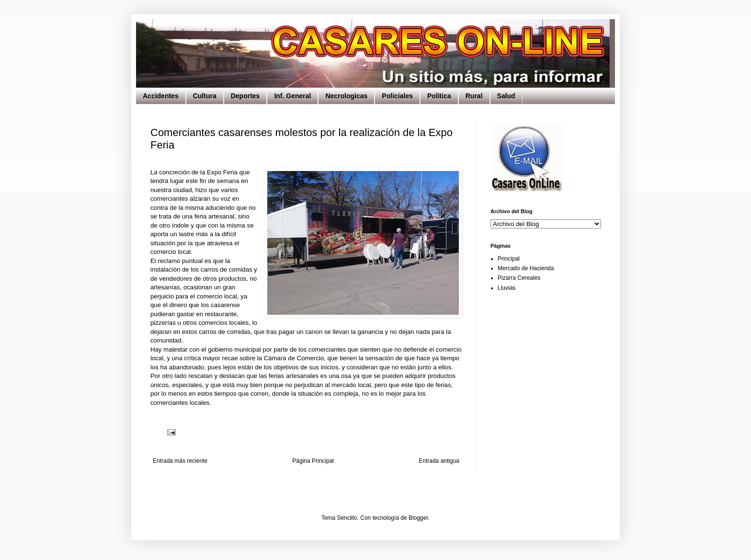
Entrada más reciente (180, 461)
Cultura (205, 96)
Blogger (418, 518)
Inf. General (292, 96)
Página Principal (313, 461)
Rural (474, 96)
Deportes (245, 96)
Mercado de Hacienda (526, 268)
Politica (439, 96)
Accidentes (161, 96)
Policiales (397, 96)
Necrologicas (346, 96)
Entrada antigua (439, 461)
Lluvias (506, 288)
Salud (506, 96)
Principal (509, 259)
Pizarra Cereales (519, 278)
